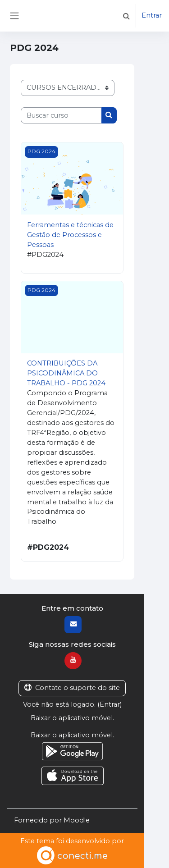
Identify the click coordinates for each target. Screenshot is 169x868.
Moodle (77, 820)
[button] (126, 16)
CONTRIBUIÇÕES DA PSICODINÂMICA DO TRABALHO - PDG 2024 (66, 373)
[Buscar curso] (61, 115)
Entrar (152, 15)
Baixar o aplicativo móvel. (72, 718)
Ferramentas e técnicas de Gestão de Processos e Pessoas (70, 235)
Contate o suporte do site (72, 688)
